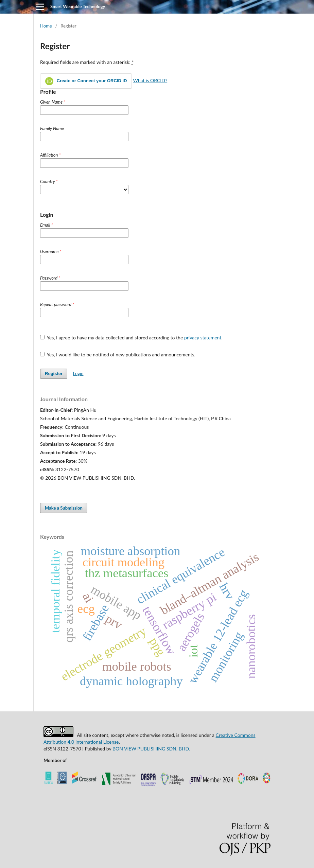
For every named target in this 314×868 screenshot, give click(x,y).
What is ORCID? (150, 80)
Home (46, 26)
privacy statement (203, 338)
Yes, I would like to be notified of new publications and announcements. (118, 355)
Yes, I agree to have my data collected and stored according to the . (131, 338)
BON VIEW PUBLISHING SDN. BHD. (151, 749)
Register (54, 374)
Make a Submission (64, 508)
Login (78, 373)
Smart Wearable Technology (78, 6)
